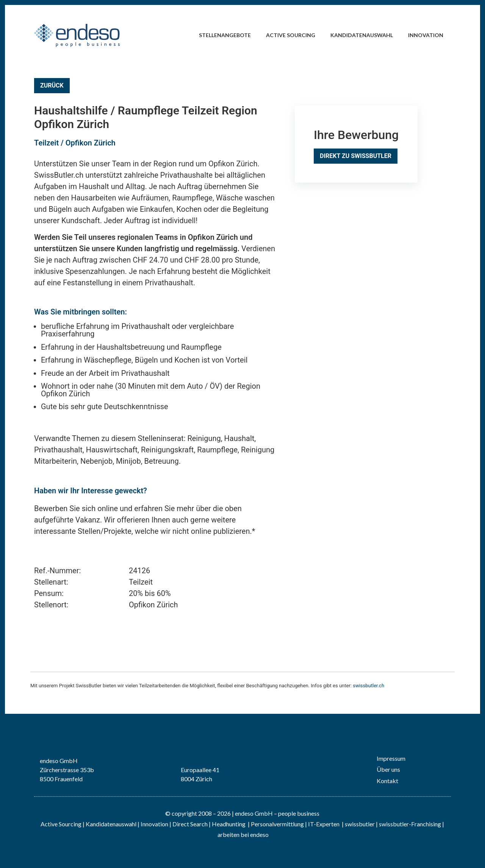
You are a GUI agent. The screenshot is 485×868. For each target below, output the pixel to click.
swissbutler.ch (368, 686)
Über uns (388, 769)
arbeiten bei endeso (243, 834)
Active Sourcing (291, 35)
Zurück (52, 85)
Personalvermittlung (277, 824)
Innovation (426, 35)
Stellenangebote (225, 35)
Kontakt (387, 781)
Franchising (426, 824)
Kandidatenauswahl (362, 35)
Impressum (391, 758)
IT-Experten (323, 824)
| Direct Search (189, 824)
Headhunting (229, 824)
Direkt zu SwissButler (356, 156)
